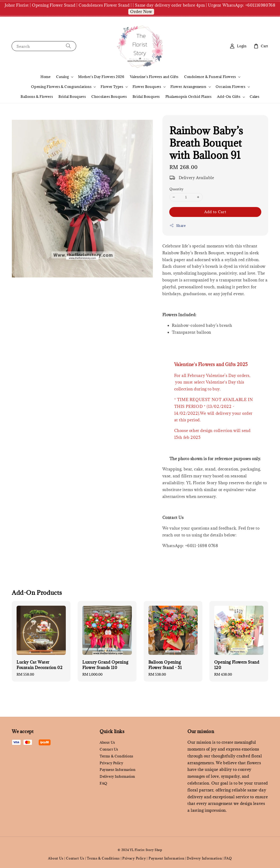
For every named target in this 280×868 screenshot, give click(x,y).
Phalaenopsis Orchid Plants (189, 97)
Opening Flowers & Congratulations (61, 87)
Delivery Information (117, 776)
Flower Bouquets (147, 87)
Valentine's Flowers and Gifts (154, 77)
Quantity (177, 189)
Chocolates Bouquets (109, 97)
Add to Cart (215, 212)
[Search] (68, 46)
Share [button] (178, 226)
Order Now (141, 12)
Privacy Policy (111, 763)
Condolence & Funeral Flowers (210, 77)
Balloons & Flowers (37, 97)
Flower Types (112, 87)
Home (45, 77)
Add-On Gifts (229, 97)
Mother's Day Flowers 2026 (101, 77)
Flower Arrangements (188, 87)
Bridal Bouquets (72, 97)
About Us (107, 743)
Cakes (255, 97)
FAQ (104, 783)
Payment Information (118, 770)
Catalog (62, 77)
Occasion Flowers (231, 87)
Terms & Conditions (116, 756)
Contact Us (109, 749)
